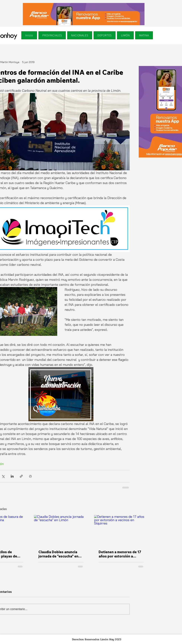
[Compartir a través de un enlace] (21, 476)
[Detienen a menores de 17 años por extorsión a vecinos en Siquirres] (121, 530)
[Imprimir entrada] (30, 476)
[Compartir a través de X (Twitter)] (3, 476)
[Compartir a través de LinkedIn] (12, 476)
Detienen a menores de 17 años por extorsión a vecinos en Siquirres (120, 554)
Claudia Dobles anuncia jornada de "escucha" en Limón (58, 554)
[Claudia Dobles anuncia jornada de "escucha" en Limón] (61, 530)
